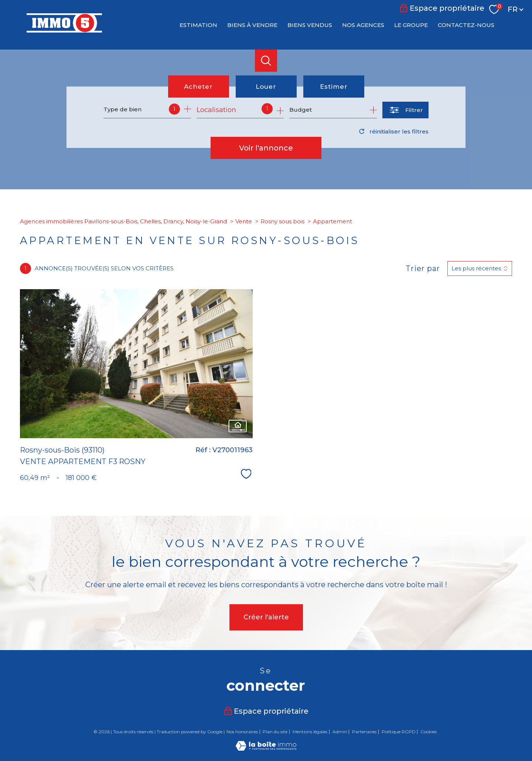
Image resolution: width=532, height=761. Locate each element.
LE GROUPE (411, 25)
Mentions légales (310, 732)
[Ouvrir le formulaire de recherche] (405, 110)
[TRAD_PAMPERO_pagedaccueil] (64, 30)
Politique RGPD (399, 732)
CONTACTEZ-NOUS (466, 25)
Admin (340, 732)
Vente (244, 221)
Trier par (423, 268)
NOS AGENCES (363, 25)
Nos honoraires (242, 732)
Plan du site (275, 732)
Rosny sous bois (282, 221)
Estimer (334, 87)
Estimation (198, 25)
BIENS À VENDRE (252, 25)
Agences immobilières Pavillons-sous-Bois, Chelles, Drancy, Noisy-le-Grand (123, 221)
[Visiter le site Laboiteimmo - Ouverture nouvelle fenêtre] (266, 748)
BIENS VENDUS (310, 25)
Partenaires (364, 732)
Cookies (429, 732)
